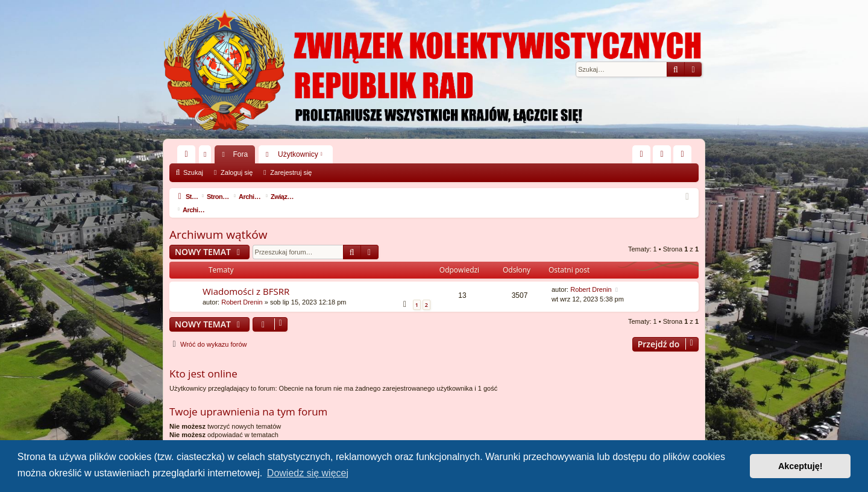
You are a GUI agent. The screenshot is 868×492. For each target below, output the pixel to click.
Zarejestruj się (291, 172)
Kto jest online (203, 360)
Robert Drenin (242, 289)
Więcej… (189, 157)
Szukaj (193, 172)
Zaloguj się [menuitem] (665, 157)
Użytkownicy (298, 154)
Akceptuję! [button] (800, 466)
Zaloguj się (237, 172)
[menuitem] (641, 154)
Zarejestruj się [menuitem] (685, 157)
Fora (240, 154)
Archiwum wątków (218, 221)
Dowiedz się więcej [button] (308, 473)
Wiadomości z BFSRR (246, 278)
